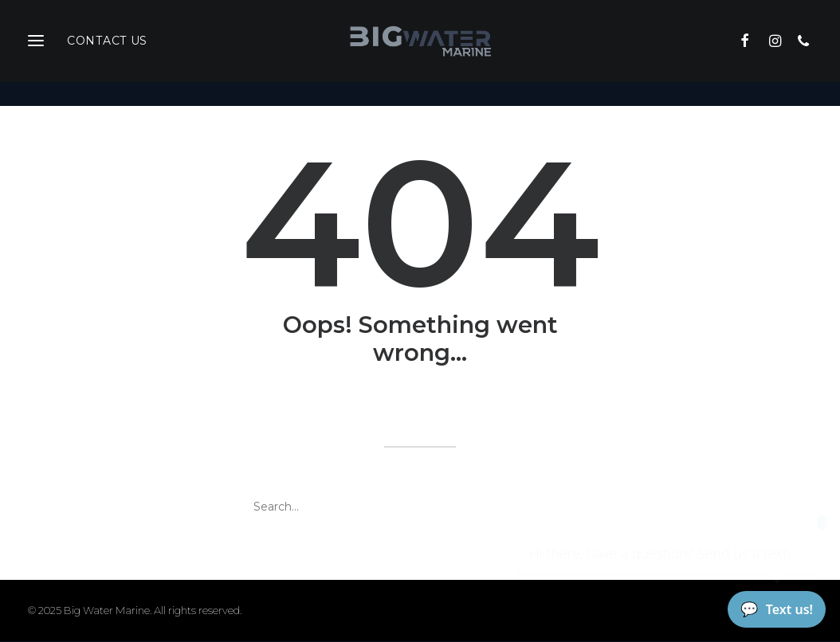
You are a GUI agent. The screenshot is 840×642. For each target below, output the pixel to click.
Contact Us (107, 53)
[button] (751, 53)
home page (551, 407)
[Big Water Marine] (420, 53)
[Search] (420, 507)
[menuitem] (751, 53)
